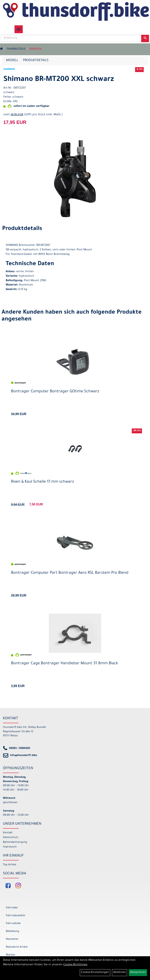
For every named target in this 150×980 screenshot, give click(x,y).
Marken (10, 955)
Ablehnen (120, 973)
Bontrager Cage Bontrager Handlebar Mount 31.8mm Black (65, 664)
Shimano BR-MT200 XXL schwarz (59, 80)
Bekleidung (12, 931)
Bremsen (35, 49)
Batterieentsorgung (15, 842)
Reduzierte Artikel (17, 947)
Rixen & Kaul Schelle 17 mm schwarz (42, 482)
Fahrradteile (16, 49)
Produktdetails (36, 60)
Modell (12, 60)
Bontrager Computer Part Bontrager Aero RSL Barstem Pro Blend (70, 573)
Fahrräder (12, 908)
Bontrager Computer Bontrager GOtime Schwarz (55, 392)
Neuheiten (12, 939)
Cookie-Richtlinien (75, 965)
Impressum (10, 847)
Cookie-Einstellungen (95, 973)
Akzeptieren (138, 973)
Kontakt (8, 833)
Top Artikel (10, 865)
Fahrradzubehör (16, 916)
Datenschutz (11, 838)
